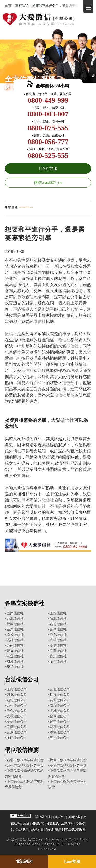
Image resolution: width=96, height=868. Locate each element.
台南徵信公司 (60, 716)
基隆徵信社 (58, 613)
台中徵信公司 (17, 705)
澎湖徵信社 (15, 661)
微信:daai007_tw (48, 183)
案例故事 (74, 817)
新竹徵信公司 (17, 700)
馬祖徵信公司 (60, 738)
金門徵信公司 (17, 738)
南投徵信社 (15, 635)
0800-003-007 (48, 114)
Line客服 (72, 861)
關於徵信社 (43, 817)
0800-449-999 (48, 100)
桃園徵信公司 (60, 695)
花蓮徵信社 (15, 656)
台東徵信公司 (17, 732)
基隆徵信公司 (17, 689)
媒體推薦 (53, 823)
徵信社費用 (54, 830)
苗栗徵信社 (15, 629)
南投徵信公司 (60, 705)
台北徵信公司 (60, 689)
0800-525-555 (48, 155)
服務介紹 (59, 817)
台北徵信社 (15, 619)
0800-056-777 (48, 142)
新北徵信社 (58, 619)
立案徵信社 (15, 613)
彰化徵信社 (58, 635)
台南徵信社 (15, 645)
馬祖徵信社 (15, 667)
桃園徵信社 (15, 624)
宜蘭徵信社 (58, 651)
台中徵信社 (58, 629)
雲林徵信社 (15, 640)
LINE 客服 (48, 168)
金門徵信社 (58, 661)
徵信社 (40, 321)
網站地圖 (37, 830)
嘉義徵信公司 (17, 716)
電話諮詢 (24, 861)
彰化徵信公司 (17, 711)
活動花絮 (67, 823)
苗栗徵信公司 (60, 700)
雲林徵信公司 (60, 711)
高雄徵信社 (58, 645)
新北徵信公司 (17, 695)
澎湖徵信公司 (60, 732)
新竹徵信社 (58, 624)
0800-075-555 (48, 128)
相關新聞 (38, 823)
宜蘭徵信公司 (17, 727)
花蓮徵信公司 (60, 727)
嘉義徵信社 (58, 640)
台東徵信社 (58, 656)
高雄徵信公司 (17, 722)
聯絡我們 (23, 830)
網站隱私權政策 (74, 830)
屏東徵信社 (15, 651)
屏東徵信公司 (60, 722)
